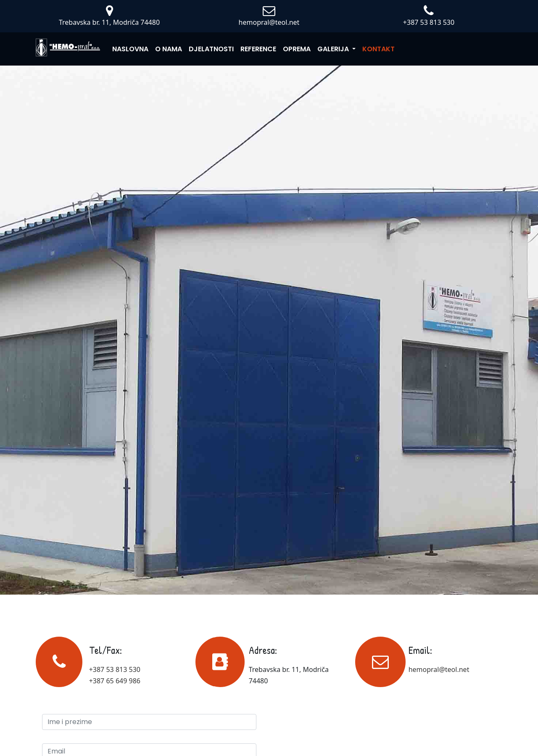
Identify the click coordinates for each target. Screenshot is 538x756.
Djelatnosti (211, 49)
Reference (258, 49)
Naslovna (130, 49)
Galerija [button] (334, 49)
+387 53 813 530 (115, 669)
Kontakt (378, 49)
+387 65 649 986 (115, 681)
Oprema (297, 49)
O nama (169, 49)
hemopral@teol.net (439, 669)
